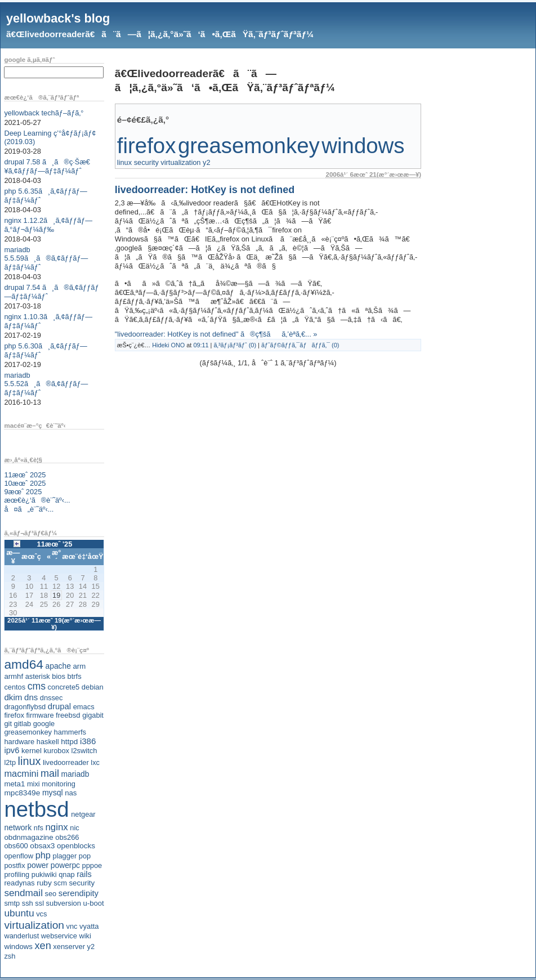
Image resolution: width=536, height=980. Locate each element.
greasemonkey (28, 732)
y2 (91, 947)
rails (84, 874)
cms (37, 686)
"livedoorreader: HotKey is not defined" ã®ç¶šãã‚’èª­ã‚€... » (216, 334)
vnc (72, 926)
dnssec (52, 698)
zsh (10, 956)
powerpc (65, 865)
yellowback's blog (58, 18)
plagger (65, 856)
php (43, 855)
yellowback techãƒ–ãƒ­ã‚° (44, 113)
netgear (83, 814)
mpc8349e (22, 793)
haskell (48, 742)
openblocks (76, 846)
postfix (14, 865)
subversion (64, 903)
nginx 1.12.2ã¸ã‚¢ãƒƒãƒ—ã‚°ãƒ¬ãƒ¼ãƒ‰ (48, 225)
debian (93, 687)
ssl (39, 903)
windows (18, 947)
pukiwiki (44, 874)
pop (85, 856)
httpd (69, 742)
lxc (95, 762)
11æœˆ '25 (55, 544)
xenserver (69, 947)
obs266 (67, 837)
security (82, 883)
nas (71, 793)
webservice (59, 936)
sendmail (23, 893)
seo (51, 894)
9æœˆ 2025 (23, 492)
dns (31, 697)
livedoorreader (66, 762)
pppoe (92, 865)
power (38, 865)
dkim (13, 697)
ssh (28, 903)
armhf (14, 676)
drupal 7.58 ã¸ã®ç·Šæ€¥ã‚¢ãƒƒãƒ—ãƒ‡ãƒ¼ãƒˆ (47, 166)
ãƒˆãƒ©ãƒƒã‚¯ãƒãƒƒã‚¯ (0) (300, 345)
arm (79, 666)
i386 (88, 741)
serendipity (79, 893)
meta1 (14, 784)
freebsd (68, 715)
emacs (84, 707)
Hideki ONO (168, 345)
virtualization (34, 925)
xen (43, 946)
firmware (40, 715)
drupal (59, 706)
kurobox (56, 751)
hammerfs (70, 732)
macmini (21, 773)
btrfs (75, 676)
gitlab (23, 724)
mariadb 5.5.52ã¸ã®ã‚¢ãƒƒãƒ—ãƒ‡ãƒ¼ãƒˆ (46, 384)
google (44, 724)
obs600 (16, 846)
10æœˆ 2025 (25, 483)
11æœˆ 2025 (25, 475)
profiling (17, 874)
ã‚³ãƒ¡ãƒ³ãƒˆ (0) (235, 345)
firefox (14, 715)
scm (60, 883)
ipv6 (12, 750)
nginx (56, 827)
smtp (12, 903)
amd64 (24, 664)
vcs (41, 914)
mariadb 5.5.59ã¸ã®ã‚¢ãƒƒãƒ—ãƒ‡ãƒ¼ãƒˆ (46, 258)
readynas (19, 883)
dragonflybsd (25, 707)
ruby (44, 883)
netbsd (36, 809)
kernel (32, 751)
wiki (85, 936)
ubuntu (19, 913)
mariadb (75, 774)
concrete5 (64, 687)
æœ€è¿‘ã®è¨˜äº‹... (37, 500)
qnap (66, 874)
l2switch (84, 751)
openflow (19, 856)
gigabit (93, 715)
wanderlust (21, 936)
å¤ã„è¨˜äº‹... (29, 509)
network (18, 827)
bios (59, 676)
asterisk (38, 676)
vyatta (89, 926)
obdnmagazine (28, 837)
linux (30, 761)
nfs (39, 828)
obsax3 (42, 846)
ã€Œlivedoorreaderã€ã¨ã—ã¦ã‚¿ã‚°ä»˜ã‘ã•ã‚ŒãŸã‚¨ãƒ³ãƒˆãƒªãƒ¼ (160, 34)
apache (58, 666)
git (8, 724)
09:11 (201, 345)
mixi (33, 784)
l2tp (10, 762)
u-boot (94, 903)
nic (74, 828)
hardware (19, 742)
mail (50, 773)
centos (15, 687)
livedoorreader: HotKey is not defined (205, 190)
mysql (53, 793)
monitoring (59, 784)
